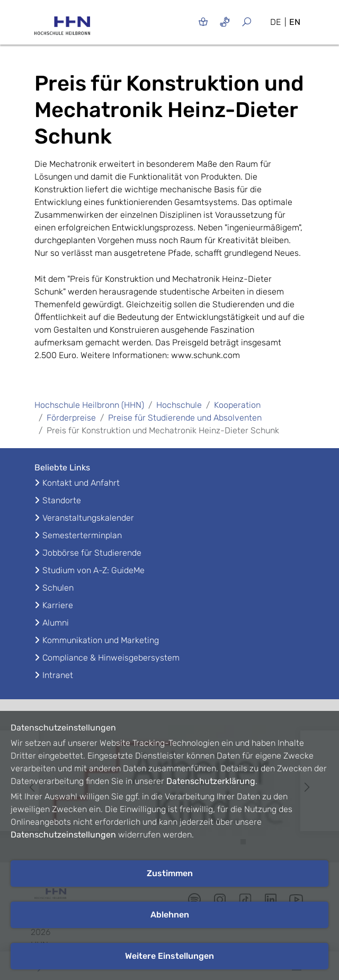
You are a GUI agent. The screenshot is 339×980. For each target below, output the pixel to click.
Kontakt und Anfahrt (81, 483)
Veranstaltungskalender (88, 518)
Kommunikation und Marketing (101, 640)
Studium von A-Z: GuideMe (93, 570)
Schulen (58, 588)
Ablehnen (170, 915)
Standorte (62, 500)
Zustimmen (170, 873)
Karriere (58, 605)
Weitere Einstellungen (169, 956)
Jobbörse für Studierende (92, 553)
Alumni (56, 623)
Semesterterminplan (82, 535)
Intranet (58, 675)
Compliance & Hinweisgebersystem (111, 658)
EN (295, 22)
